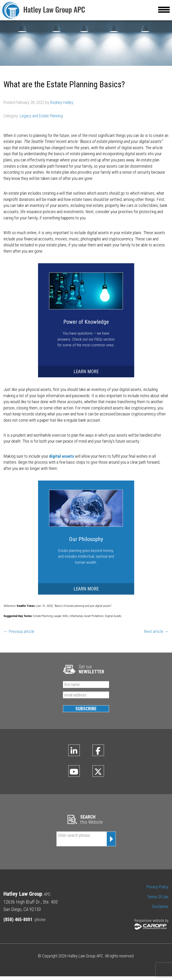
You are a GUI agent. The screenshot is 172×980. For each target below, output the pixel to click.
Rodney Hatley (62, 106)
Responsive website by (151, 928)
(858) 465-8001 (18, 923)
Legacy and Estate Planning (41, 119)
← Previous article (19, 635)
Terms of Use (158, 900)
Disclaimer (160, 910)
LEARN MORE (86, 375)
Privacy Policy (158, 891)
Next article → (156, 635)
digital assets (62, 460)
